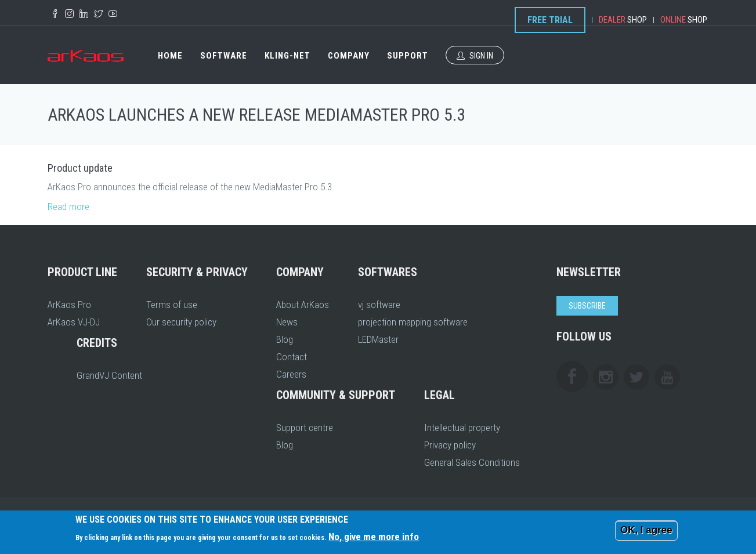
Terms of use (172, 305)
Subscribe (587, 306)
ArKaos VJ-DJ (74, 322)
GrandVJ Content (109, 375)
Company (349, 56)
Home (170, 56)
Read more (68, 207)
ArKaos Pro (69, 305)
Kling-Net (287, 56)
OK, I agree (646, 530)
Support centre (305, 428)
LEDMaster (378, 339)
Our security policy (181, 322)
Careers (291, 374)
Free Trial (550, 20)
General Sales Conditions (472, 462)
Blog (285, 339)
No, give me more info (374, 537)
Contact (292, 357)
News (287, 322)
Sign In (475, 56)
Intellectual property (462, 428)
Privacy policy (450, 445)
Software (224, 56)
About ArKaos (303, 305)
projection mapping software (413, 322)
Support (408, 56)
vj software (379, 305)
